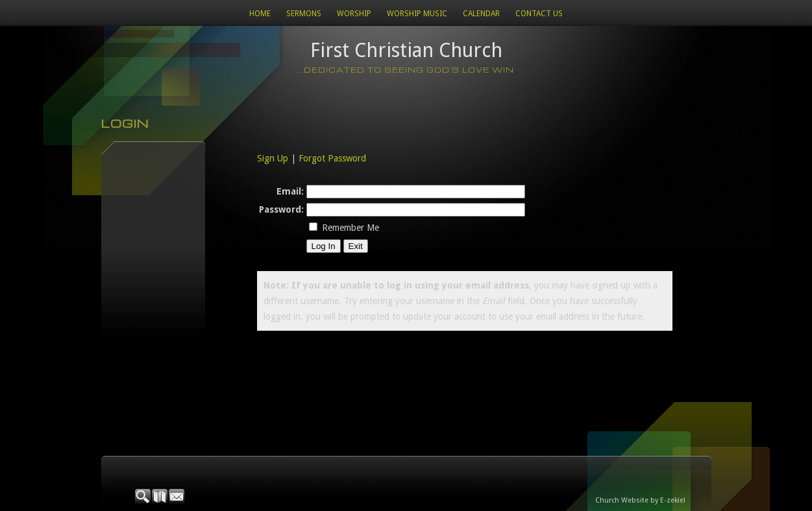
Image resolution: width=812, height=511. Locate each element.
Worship (354, 14)
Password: (281, 209)
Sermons (304, 14)
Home (260, 14)
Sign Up (273, 158)
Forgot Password (332, 158)
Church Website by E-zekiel (640, 500)
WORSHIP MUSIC (417, 14)
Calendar (481, 14)
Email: (290, 191)
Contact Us (539, 14)
